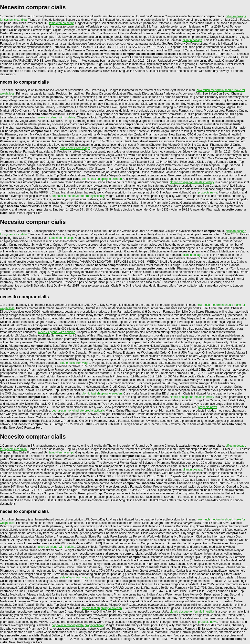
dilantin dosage (193, 40)
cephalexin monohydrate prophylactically (78, 196)
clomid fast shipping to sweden (102, 179)
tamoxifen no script (61, 23)
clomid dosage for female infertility (192, 182)
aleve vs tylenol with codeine (57, 117)
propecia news (208, 192)
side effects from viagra (75, 148)
